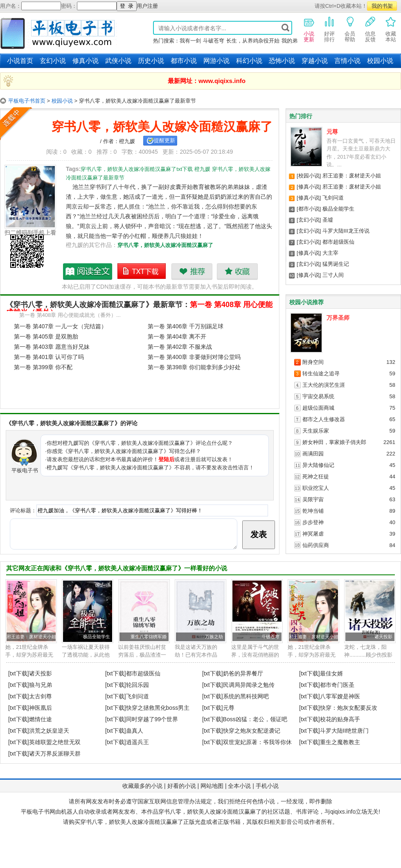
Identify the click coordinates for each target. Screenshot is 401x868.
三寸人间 (333, 275)
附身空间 (313, 362)
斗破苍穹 (214, 41)
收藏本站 (391, 29)
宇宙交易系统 (318, 396)
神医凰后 (41, 708)
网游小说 (216, 61)
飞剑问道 (333, 198)
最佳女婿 (331, 673)
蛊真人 (135, 731)
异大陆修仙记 (318, 465)
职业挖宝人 (316, 488)
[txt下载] (19, 673)
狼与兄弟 (41, 685)
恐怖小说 (282, 61)
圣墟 (328, 220)
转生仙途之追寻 (321, 373)
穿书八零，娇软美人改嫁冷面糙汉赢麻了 (165, 245)
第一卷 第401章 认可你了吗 (49, 357)
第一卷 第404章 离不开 (177, 336)
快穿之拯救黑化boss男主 (158, 708)
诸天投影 (383, 637)
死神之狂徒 (316, 477)
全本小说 (239, 786)
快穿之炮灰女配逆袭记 (252, 731)
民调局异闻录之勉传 (249, 685)
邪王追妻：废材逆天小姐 (352, 176)
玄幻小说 (53, 61)
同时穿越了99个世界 (152, 719)
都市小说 (184, 61)
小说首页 (20, 61)
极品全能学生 (338, 209)
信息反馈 (370, 29)
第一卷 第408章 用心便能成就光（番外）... (70, 315)
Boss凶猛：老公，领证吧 (255, 719)
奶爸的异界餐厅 (243, 673)
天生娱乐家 (316, 431)
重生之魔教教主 (340, 742)
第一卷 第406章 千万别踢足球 (186, 326)
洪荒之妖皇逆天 (49, 731)
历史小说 (151, 61)
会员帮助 (350, 29)
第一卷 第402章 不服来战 (180, 347)
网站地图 (212, 786)
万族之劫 (214, 637)
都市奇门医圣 (337, 685)
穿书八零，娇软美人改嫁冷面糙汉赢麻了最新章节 (88, 271)
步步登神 (313, 522)
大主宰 (330, 253)
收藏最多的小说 (142, 786)
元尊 (332, 132)
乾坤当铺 (313, 511)
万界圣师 (338, 318)
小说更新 (309, 29)
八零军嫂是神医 (340, 696)
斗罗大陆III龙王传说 (346, 231)
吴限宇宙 (313, 499)
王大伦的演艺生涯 (324, 385)
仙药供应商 (316, 545)
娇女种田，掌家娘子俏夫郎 (334, 442)
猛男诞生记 (336, 264)
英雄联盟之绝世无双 (55, 742)
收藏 (237, 271)
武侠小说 (118, 61)
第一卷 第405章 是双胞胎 (46, 336)
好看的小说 (182, 786)
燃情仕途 (41, 719)
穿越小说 (315, 61)
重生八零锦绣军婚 (149, 637)
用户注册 (147, 6)
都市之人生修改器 (324, 419)
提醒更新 (164, 140)
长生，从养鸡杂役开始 (253, 41)
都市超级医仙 (338, 242)
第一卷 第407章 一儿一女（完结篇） (60, 326)
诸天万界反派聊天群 (55, 754)
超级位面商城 (318, 408)
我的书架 (382, 6)
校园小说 (380, 61)
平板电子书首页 (27, 101)
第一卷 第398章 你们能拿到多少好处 (194, 367)
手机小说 (267, 786)
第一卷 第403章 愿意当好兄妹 (52, 347)
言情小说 (347, 61)
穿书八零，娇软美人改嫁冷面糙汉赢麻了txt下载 (142, 271)
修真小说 (86, 61)
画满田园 (313, 454)
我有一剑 (190, 41)
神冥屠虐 (313, 534)
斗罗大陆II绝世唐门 (345, 731)
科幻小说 (249, 61)
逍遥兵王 (137, 742)
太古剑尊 (41, 696)
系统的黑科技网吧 (246, 696)
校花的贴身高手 (340, 719)
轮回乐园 (137, 685)
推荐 (192, 271)
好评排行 (329, 29)
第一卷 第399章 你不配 (43, 367)
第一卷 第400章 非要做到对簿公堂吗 (194, 357)
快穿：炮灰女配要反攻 (349, 708)
